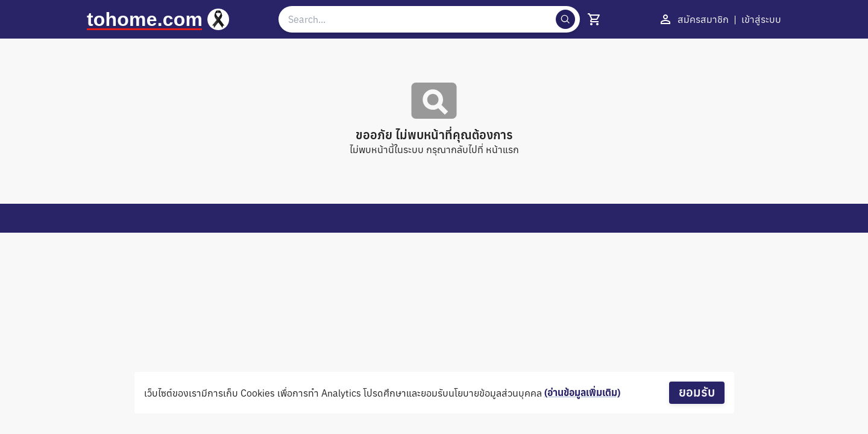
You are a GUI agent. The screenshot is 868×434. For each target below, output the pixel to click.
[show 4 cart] (594, 19)
